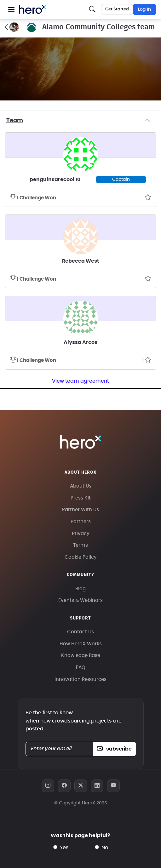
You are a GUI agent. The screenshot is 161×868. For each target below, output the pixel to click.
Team (80, 121)
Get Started (117, 9)
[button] (11, 9)
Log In (144, 9)
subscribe (114, 749)
